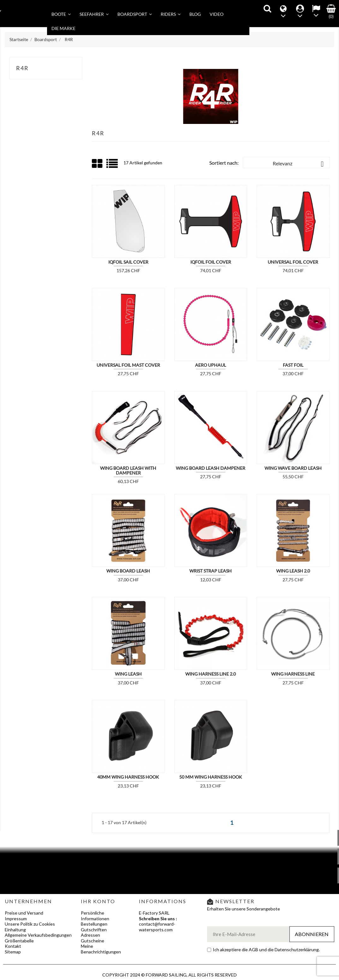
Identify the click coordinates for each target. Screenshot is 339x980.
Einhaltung (15, 930)
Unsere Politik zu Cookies (30, 924)
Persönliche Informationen (95, 916)
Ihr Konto (98, 901)
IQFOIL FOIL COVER (211, 262)
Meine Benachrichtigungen (101, 949)
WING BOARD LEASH (128, 571)
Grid (98, 164)
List (113, 166)
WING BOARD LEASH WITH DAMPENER (128, 470)
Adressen (90, 935)
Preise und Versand (24, 913)
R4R (22, 68)
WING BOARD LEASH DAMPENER (211, 468)
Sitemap (13, 952)
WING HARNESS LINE (293, 674)
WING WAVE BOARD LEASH (293, 468)
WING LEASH (128, 674)
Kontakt (13, 946)
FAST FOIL (293, 365)
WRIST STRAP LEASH (211, 571)
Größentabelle (19, 941)
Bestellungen (94, 924)
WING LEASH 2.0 (293, 571)
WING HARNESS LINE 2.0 (211, 674)
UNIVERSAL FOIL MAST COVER (128, 365)
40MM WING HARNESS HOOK (128, 777)
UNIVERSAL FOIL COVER (293, 262)
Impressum (16, 919)
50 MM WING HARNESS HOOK (211, 777)
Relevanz (299, 164)
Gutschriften (94, 930)
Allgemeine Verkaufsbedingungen (38, 935)
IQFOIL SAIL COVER (128, 262)
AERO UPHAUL (211, 365)
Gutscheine (92, 941)
